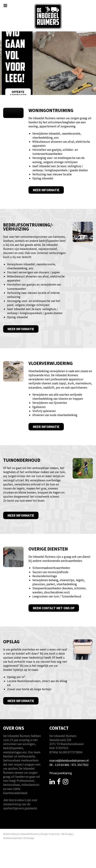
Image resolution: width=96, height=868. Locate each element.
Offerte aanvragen (18, 94)
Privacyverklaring (61, 774)
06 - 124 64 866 (59, 766)
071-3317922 (80, 766)
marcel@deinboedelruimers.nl (69, 762)
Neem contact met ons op (54, 609)
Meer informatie (46, 192)
